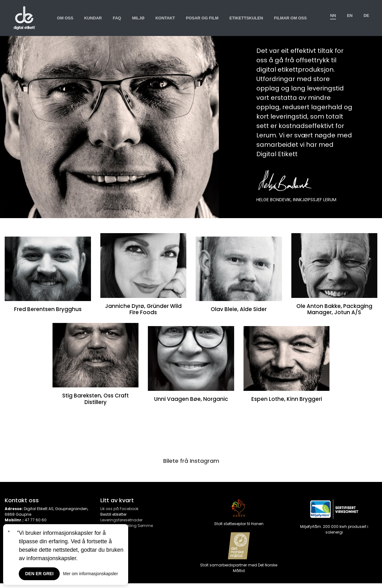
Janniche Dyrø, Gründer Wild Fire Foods (143, 309)
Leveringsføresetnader (121, 520)
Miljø (138, 18)
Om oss (65, 18)
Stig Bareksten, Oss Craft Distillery (95, 399)
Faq (117, 18)
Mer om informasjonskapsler (90, 574)
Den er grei (39, 574)
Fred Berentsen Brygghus (48, 309)
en (350, 15)
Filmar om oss (290, 18)
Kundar (93, 18)
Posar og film (202, 18)
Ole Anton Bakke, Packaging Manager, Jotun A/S (334, 309)
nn (333, 15)
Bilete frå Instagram (191, 461)
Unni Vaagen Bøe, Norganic (191, 399)
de (366, 15)
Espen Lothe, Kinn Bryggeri (287, 399)
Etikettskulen (246, 18)
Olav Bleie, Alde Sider (239, 309)
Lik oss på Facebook (119, 509)
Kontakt (165, 18)
